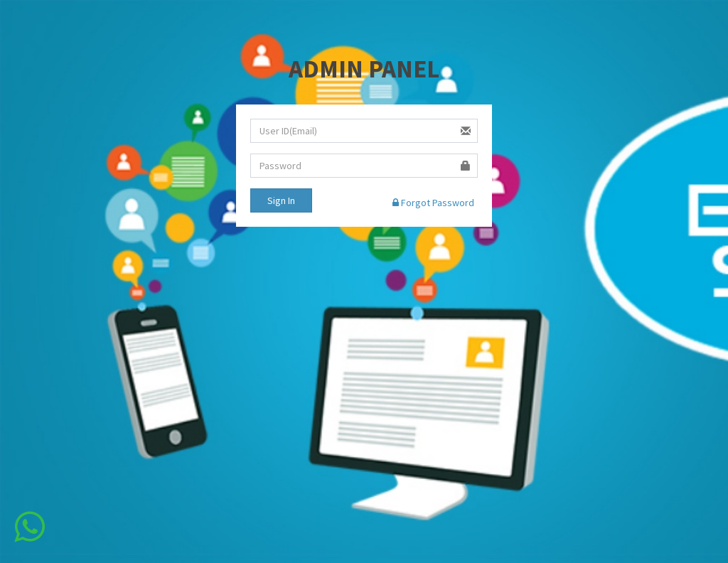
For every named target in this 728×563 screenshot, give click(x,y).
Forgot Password (433, 203)
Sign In (281, 200)
